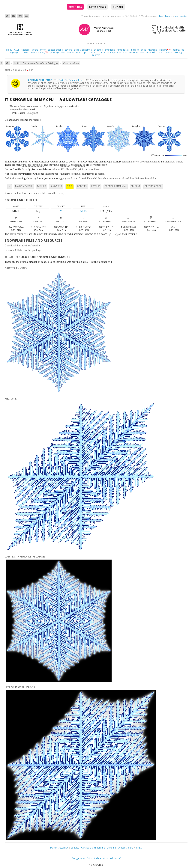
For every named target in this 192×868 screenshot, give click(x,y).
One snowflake (71, 63)
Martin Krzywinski (59, 848)
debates (98, 50)
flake (70, 186)
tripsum (133, 53)
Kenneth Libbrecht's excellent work (106, 178)
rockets (93, 53)
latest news (97, 7)
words (169, 53)
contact (75, 848)
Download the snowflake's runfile (23, 245)
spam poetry (114, 53)
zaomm (96, 55)
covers (68, 50)
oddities (82, 186)
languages (14, 53)
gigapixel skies (138, 50)
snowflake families (150, 162)
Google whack (79, 858)
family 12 (65, 165)
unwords (151, 53)
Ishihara (163, 50)
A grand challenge (40, 80)
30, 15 (83, 211)
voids (161, 53)
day (9, 50)
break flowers (166, 16)
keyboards (178, 50)
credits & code (153, 186)
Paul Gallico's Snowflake (143, 178)
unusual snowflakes (33, 165)
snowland (56, 186)
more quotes (181, 16)
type (142, 53)
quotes (70, 53)
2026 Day (75, 7)
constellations (55, 50)
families (41, 186)
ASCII (17, 50)
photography (57, 53)
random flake (20, 193)
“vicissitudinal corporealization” (104, 858)
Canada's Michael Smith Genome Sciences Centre (107, 848)
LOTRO (25, 53)
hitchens (152, 50)
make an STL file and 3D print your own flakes (76, 169)
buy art (118, 7)
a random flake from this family (48, 193)
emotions (110, 50)
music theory (38, 53)
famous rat (123, 50)
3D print (136, 186)
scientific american (116, 186)
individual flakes (174, 162)
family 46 (80, 165)
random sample (24, 186)
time (125, 53)
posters (96, 186)
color (43, 50)
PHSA (139, 848)
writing (178, 53)
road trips (81, 53)
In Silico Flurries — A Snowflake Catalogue (36, 63)
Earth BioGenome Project (72, 80)
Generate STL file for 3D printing (22, 250)
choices (25, 50)
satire (102, 53)
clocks (35, 50)
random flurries (130, 162)
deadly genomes (83, 50)
